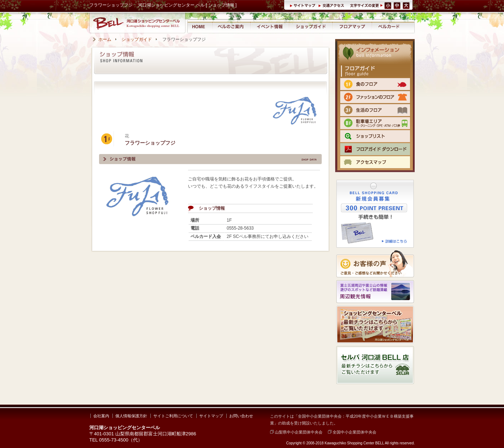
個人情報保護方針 (131, 416)
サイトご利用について (173, 416)
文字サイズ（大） (407, 5)
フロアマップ (352, 26)
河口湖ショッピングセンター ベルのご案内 (231, 26)
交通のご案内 (375, 162)
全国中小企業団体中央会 (352, 432)
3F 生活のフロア (375, 110)
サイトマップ (304, 5)
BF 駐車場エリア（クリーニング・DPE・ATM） (375, 123)
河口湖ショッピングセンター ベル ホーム (199, 26)
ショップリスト (375, 136)
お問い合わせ (241, 416)
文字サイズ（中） (398, 5)
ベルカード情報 (389, 26)
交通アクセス (332, 5)
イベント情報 (270, 26)
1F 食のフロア (375, 84)
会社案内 (101, 416)
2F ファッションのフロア (375, 97)
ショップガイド (311, 26)
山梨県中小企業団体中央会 (296, 432)
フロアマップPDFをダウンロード (375, 149)
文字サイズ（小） (388, 5)
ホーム (105, 39)
